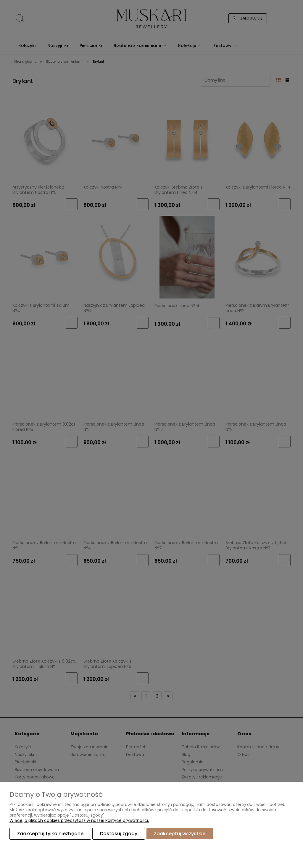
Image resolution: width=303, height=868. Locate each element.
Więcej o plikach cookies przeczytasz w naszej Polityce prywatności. (79, 820)
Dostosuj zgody (119, 834)
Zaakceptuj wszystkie (180, 834)
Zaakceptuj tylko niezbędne (50, 834)
